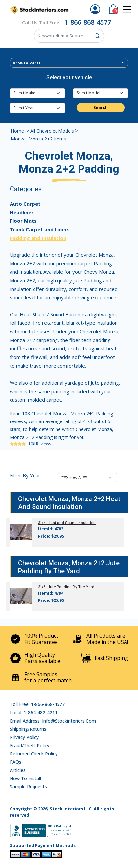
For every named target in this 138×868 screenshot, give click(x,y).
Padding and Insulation (38, 238)
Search (101, 107)
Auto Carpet (25, 204)
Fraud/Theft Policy (30, 745)
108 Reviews (40, 444)
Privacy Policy (24, 737)
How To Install (25, 778)
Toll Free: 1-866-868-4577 (37, 704)
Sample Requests (28, 787)
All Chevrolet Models (52, 131)
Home (17, 131)
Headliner (22, 212)
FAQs (16, 762)
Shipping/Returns (28, 729)
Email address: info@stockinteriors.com (53, 721)
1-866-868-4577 (88, 22)
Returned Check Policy (34, 754)
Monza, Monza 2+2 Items (38, 139)
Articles (18, 770)
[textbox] (69, 63)
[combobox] (69, 63)
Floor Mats (23, 221)
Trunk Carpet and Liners (40, 229)
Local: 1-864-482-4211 (34, 713)
